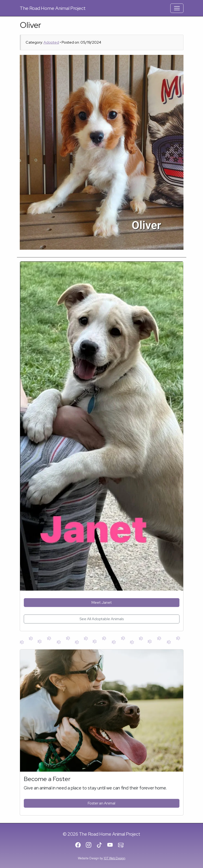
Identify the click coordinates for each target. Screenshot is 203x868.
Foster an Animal (101, 803)
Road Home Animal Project (53, 8)
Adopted (51, 42)
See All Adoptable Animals (102, 619)
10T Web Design (115, 858)
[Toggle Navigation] (177, 8)
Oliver (30, 25)
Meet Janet (102, 602)
